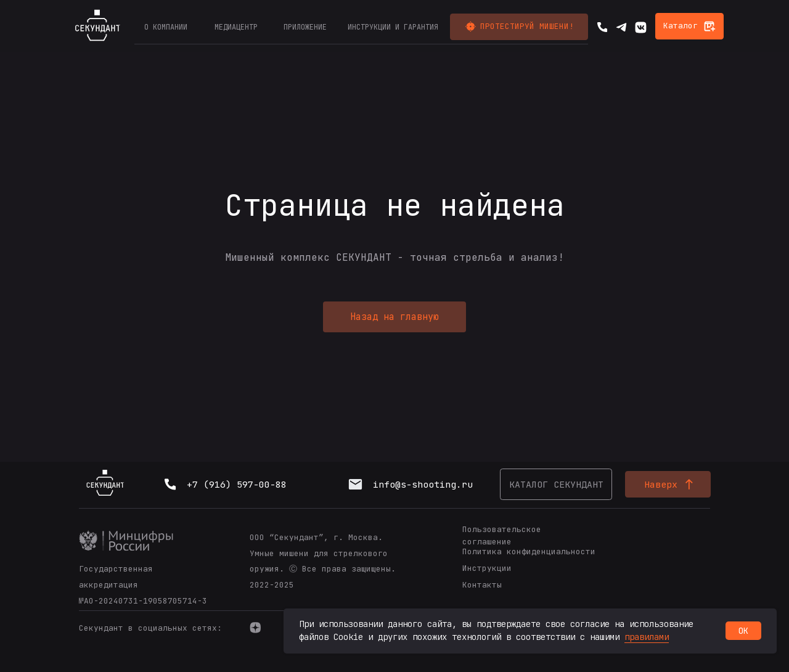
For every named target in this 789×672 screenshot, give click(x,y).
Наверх (661, 484)
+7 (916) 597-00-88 (237, 484)
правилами (647, 637)
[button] (519, 27)
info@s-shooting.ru (423, 484)
